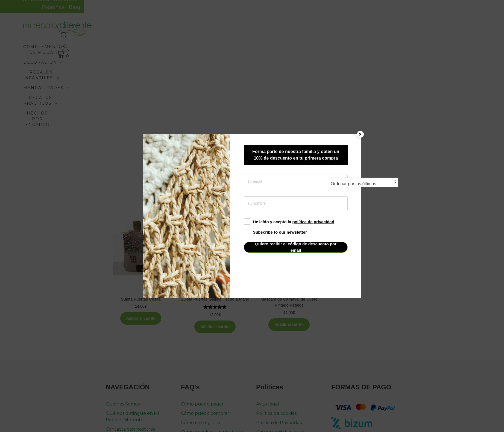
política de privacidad (313, 221)
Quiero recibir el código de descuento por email (296, 247)
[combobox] (363, 106)
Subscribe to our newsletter (275, 232)
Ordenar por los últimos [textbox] (353, 108)
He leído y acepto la (289, 221)
